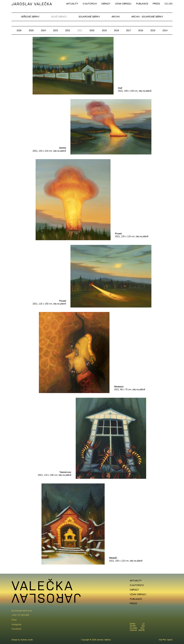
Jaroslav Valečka (32, 4)
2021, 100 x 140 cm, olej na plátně (135, 89)
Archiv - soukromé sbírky (147, 17)
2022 (68, 30)
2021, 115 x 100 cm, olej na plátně (55, 473)
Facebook (16, 629)
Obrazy (106, 4)
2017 (129, 30)
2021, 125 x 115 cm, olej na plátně (132, 235)
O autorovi (90, 4)
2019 (104, 30)
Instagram (16, 624)
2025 (31, 30)
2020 (92, 30)
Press (156, 4)
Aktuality (72, 4)
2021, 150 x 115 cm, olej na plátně (126, 559)
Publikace (142, 4)
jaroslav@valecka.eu (22, 611)
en (171, 4)
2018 (116, 30)
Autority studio (27, 640)
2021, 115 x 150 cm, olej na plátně (49, 302)
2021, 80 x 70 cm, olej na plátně (130, 388)
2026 (19, 30)
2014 (165, 30)
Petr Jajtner (168, 640)
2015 (153, 30)
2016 (141, 30)
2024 (43, 30)
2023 (55, 30)
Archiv (116, 17)
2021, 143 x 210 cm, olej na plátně (49, 149)
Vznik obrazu (123, 4)
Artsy (14, 620)
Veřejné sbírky (30, 17)
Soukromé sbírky (89, 17)
